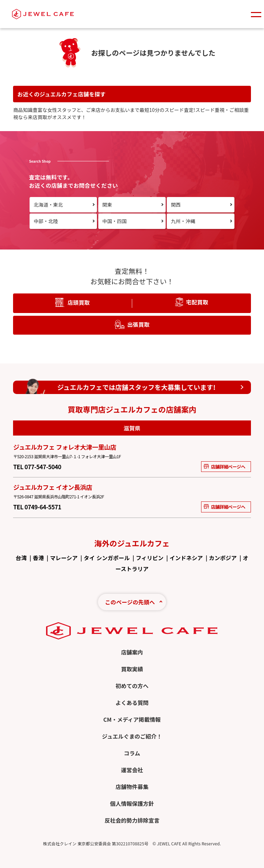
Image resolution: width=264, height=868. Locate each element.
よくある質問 (132, 703)
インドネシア (186, 558)
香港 (38, 558)
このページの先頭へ (130, 602)
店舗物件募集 (132, 787)
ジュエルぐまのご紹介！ (132, 736)
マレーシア (64, 558)
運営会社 (132, 770)
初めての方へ (132, 686)
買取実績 (132, 669)
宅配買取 (197, 302)
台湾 (21, 558)
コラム (132, 753)
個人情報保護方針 (132, 803)
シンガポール (113, 558)
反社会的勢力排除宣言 (132, 820)
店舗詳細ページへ (224, 467)
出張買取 (138, 324)
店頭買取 (79, 302)
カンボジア (223, 558)
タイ (89, 558)
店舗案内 (132, 652)
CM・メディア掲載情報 (132, 719)
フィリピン (150, 558)
